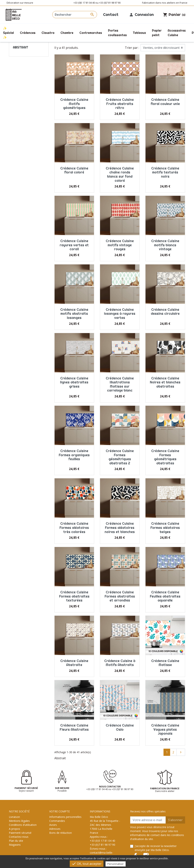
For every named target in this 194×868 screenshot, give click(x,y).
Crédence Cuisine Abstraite (74, 663)
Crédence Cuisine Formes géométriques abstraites (165, 457)
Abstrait (21, 47)
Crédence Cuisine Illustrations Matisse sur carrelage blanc (120, 384)
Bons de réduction (61, 833)
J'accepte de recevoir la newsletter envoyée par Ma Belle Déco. (156, 848)
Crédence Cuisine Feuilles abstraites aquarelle (165, 596)
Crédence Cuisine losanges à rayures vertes (120, 314)
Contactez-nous (19, 837)
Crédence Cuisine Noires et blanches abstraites (165, 382)
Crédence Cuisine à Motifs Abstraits (120, 663)
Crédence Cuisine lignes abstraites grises (74, 382)
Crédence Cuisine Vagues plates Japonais (165, 729)
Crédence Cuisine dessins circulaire (165, 312)
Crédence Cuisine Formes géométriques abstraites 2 (120, 457)
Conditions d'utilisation (23, 825)
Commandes (57, 821)
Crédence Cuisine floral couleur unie (165, 102)
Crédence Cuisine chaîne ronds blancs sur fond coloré (120, 174)
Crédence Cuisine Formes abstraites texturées (74, 596)
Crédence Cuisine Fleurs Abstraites (74, 727)
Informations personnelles (65, 817)
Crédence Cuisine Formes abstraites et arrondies (120, 596)
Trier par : (132, 48)
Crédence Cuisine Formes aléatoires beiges (165, 528)
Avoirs (53, 825)
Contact (111, 14)
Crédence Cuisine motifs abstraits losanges (74, 314)
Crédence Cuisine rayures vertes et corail (74, 245)
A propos (14, 829)
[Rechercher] (75, 15)
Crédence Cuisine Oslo (120, 727)
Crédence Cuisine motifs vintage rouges (120, 245)
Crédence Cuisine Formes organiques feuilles (74, 455)
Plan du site (16, 841)
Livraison (14, 817)
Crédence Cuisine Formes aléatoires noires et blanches (120, 528)
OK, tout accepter (87, 864)
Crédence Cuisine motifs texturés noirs (165, 172)
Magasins (15, 845)
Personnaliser (116, 864)
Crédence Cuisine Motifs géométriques (74, 104)
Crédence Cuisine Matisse (165, 663)
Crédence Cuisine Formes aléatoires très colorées (74, 528)
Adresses (55, 829)
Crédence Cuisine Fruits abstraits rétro (120, 104)
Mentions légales (19, 821)
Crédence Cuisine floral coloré (74, 170)
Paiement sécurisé (20, 833)
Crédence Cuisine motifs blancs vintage (165, 245)
